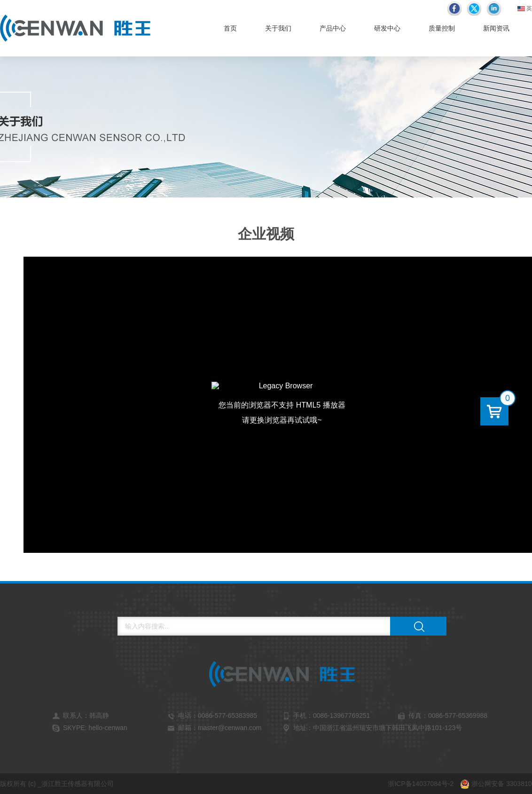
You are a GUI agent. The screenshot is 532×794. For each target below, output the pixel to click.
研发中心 (387, 28)
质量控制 (442, 28)
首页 (230, 28)
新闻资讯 (496, 28)
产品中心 (333, 28)
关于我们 (278, 28)
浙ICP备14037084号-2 (421, 784)
